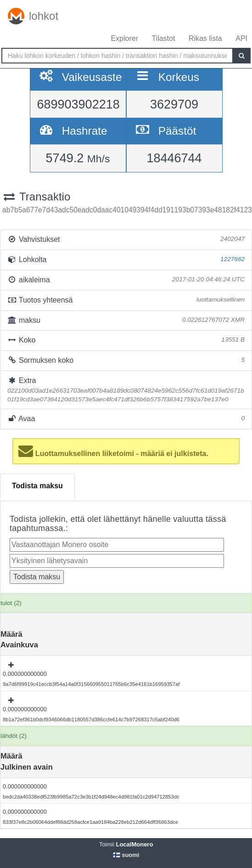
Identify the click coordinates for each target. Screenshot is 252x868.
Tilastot (163, 38)
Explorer (124, 38)
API (241, 38)
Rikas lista (205, 38)
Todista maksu (37, 486)
